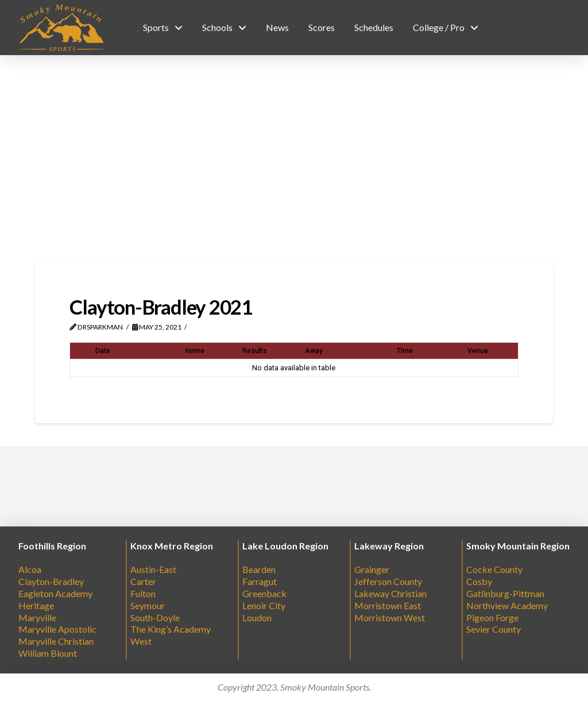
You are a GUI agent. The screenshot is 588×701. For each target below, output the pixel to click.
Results (255, 351)
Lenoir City (264, 605)
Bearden (259, 569)
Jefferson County (388, 581)
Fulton (143, 593)
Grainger (372, 569)
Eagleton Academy (55, 593)
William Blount (48, 653)
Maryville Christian (56, 641)
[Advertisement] (294, 158)
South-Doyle (155, 617)
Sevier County (494, 629)
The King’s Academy (171, 629)
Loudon (257, 617)
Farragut (260, 581)
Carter (143, 581)
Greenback (264, 593)
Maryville (37, 617)
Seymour (148, 605)
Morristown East (388, 605)
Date (103, 351)
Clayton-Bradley (51, 581)
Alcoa (30, 569)
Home (195, 351)
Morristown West (390, 617)
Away (314, 351)
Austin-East (153, 569)
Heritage (36, 605)
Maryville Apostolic (57, 629)
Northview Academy (507, 605)
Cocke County (494, 569)
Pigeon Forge (492, 617)
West (141, 641)
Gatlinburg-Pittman (505, 593)
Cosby (479, 581)
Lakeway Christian (390, 593)
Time (405, 351)
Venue (478, 351)
